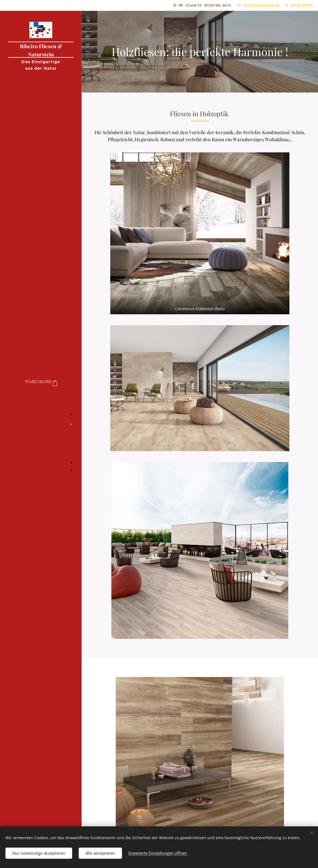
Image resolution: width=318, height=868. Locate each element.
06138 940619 (302, 5)
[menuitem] (41, 398)
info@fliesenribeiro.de (261, 5)
